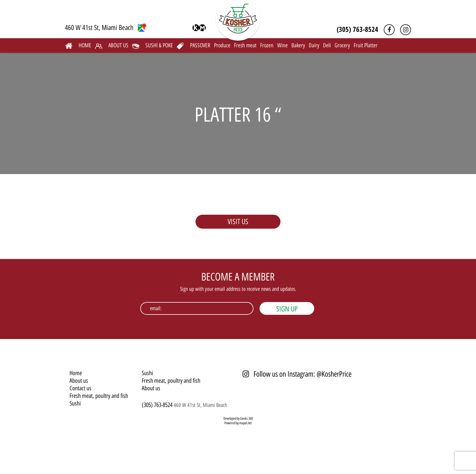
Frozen (267, 45)
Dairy (314, 45)
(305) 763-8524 (357, 29)
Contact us (80, 388)
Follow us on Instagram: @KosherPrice (297, 374)
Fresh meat (245, 45)
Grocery (342, 45)
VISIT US (238, 222)
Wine (282, 45)
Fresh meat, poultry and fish (99, 396)
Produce (222, 45)
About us (79, 381)
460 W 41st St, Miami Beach (106, 28)
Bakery (298, 45)
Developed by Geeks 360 (238, 419)
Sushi (75, 403)
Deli (327, 45)
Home (76, 373)
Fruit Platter (366, 45)
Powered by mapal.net (238, 423)
